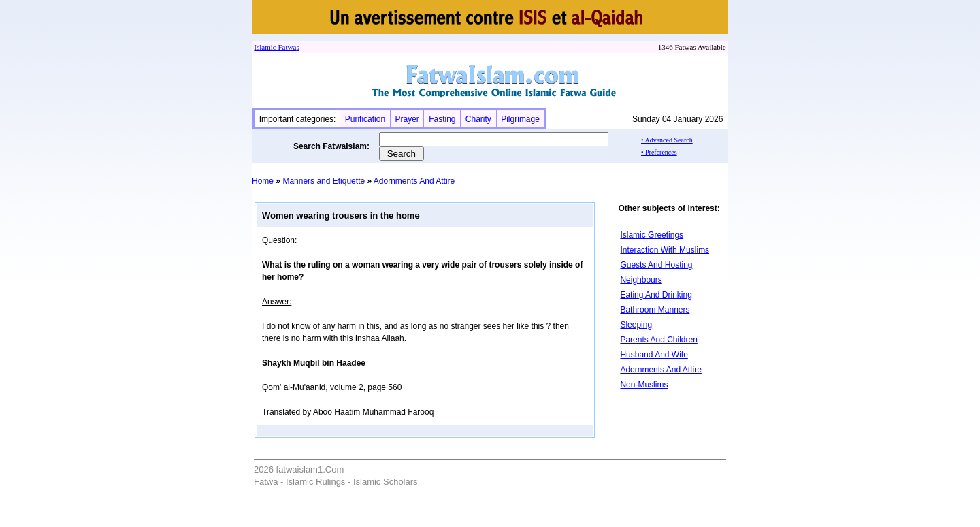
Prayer (407, 119)
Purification (365, 119)
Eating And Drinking (656, 295)
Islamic (265, 47)
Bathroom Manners (655, 310)
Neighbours (641, 280)
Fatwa (287, 47)
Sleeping (636, 325)
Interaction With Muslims (665, 250)
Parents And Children (658, 340)
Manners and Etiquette (324, 181)
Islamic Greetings (652, 235)
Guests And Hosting (656, 265)
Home (263, 181)
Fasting (442, 119)
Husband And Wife (654, 355)
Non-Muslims (644, 385)
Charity (478, 119)
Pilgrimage (520, 119)
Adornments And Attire (414, 181)
